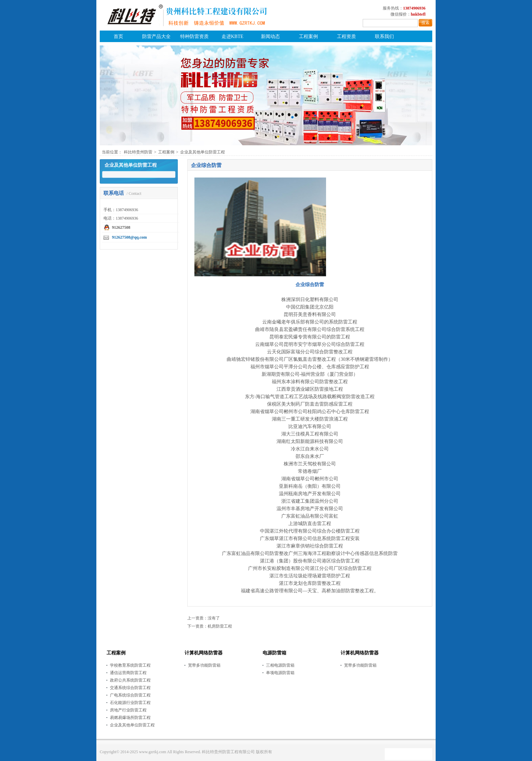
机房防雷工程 (220, 626)
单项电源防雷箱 (280, 673)
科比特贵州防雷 (138, 152)
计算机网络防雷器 (204, 653)
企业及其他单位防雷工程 (203, 152)
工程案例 (308, 36)
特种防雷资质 (194, 36)
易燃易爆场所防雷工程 (130, 718)
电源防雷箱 (274, 653)
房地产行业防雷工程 (128, 710)
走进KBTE (233, 36)
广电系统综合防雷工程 (130, 695)
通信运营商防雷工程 (128, 673)
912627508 (121, 227)
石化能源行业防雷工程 (130, 703)
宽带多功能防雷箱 (204, 665)
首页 (118, 36)
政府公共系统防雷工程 (130, 680)
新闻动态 (270, 36)
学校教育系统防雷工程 (130, 665)
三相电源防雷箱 (280, 665)
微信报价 (399, 14)
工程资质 (346, 36)
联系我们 (384, 36)
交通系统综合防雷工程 (130, 688)
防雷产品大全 (156, 36)
